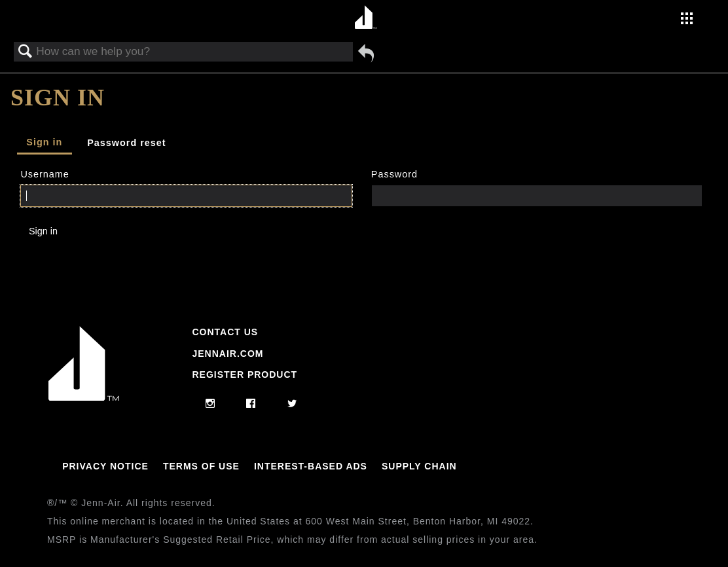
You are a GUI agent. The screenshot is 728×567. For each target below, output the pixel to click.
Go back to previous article (366, 53)
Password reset (126, 143)
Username (45, 174)
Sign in (44, 142)
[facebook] (251, 404)
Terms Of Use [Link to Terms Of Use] (201, 466)
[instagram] (210, 404)
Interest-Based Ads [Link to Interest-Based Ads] (311, 466)
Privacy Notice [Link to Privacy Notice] (105, 466)
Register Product (245, 375)
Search (26, 52)
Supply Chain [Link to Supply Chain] (419, 466)
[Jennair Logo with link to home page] (84, 397)
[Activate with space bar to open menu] (687, 20)
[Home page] (366, 18)
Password (394, 174)
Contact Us (225, 332)
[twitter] (292, 404)
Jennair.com (227, 354)
